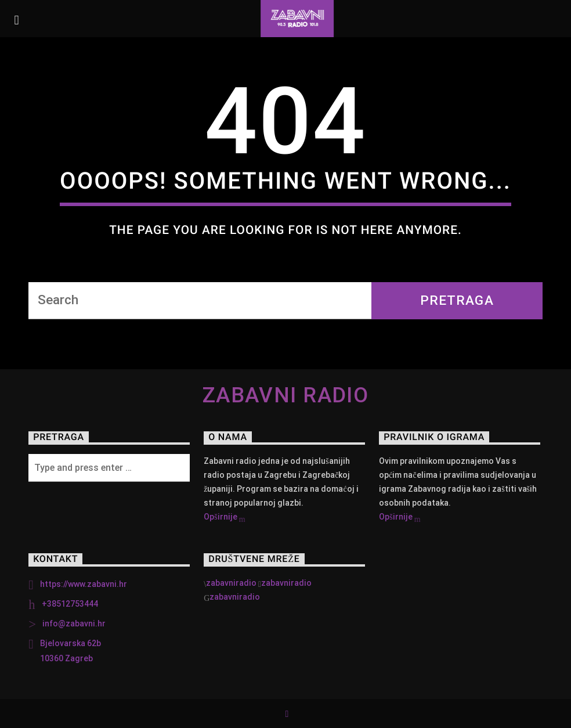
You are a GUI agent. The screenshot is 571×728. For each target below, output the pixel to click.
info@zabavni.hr (74, 624)
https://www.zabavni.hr (84, 584)
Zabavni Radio (286, 395)
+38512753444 (70, 604)
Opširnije (224, 518)
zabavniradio (231, 583)
